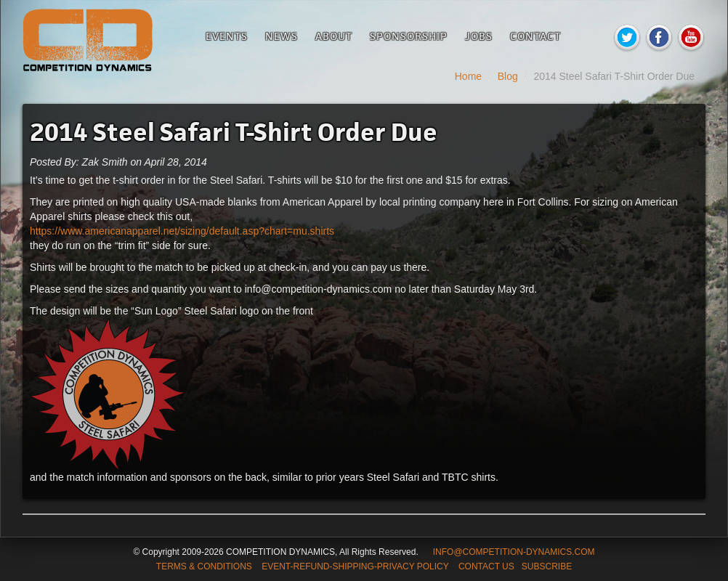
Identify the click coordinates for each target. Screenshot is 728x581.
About (334, 36)
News (282, 36)
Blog (508, 76)
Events (227, 36)
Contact (535, 36)
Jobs (479, 36)
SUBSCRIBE (547, 566)
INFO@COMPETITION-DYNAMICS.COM (514, 552)
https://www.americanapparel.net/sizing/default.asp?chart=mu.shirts (182, 231)
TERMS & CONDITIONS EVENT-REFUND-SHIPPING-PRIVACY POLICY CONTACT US (335, 566)
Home (468, 76)
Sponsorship (409, 36)
